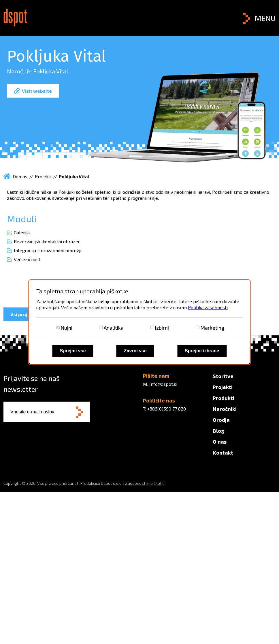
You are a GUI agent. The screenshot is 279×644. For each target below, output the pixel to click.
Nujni (66, 328)
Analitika (114, 328)
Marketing (212, 328)
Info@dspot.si (163, 384)
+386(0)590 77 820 (167, 409)
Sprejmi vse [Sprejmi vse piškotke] (73, 351)
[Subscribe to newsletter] (80, 413)
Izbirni (162, 328)
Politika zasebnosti (208, 307)
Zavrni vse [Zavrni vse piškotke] (135, 351)
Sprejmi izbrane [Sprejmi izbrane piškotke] (202, 351)
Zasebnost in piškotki (145, 483)
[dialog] (140, 322)
